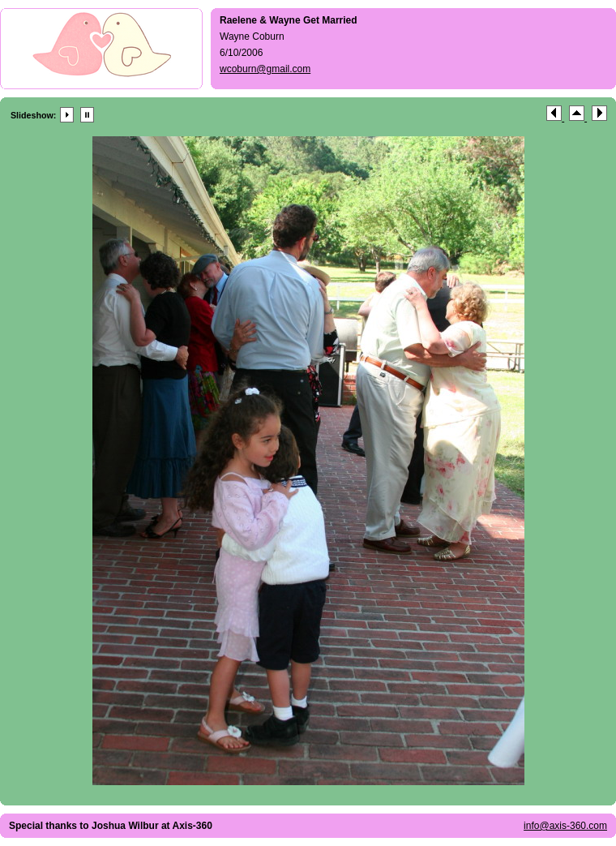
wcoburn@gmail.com (265, 69)
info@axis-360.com (565, 826)
